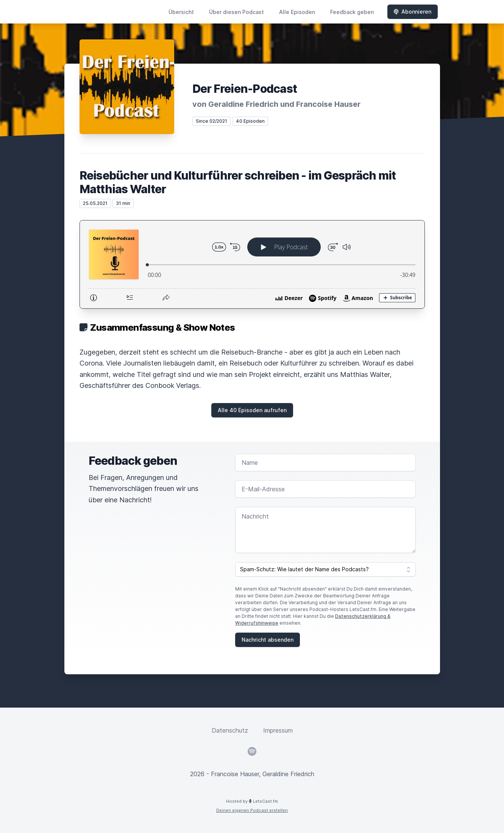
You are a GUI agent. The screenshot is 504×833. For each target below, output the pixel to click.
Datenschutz (230, 730)
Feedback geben (352, 12)
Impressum (278, 730)
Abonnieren (413, 12)
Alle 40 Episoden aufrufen (252, 410)
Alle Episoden (297, 12)
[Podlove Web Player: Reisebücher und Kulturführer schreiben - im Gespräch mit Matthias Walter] (252, 264)
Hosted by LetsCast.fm (252, 801)
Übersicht (181, 12)
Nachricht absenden (268, 640)
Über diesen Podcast (236, 12)
